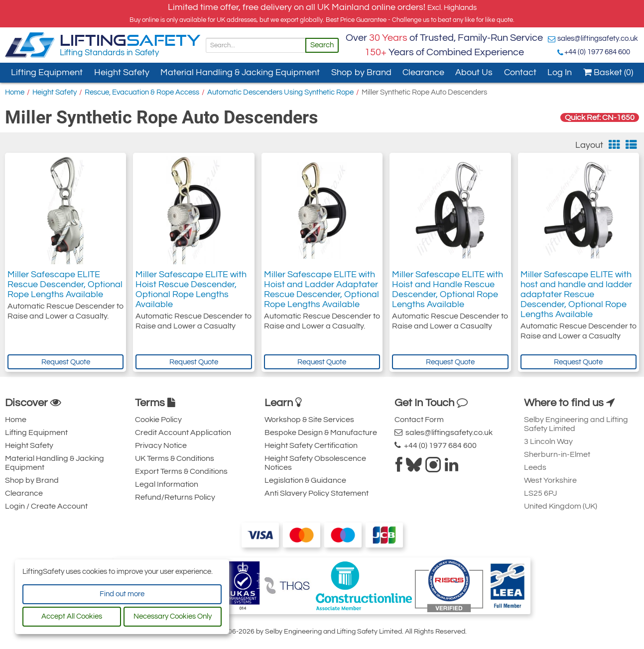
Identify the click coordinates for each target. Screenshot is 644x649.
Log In (560, 72)
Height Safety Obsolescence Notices (315, 463)
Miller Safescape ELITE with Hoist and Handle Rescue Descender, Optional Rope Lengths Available (448, 289)
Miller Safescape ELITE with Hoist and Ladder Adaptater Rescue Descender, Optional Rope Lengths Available (322, 289)
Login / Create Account (46, 506)
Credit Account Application (183, 433)
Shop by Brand (361, 72)
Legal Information (167, 484)
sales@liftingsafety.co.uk (598, 39)
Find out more (122, 594)
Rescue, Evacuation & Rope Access (142, 92)
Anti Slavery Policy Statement (317, 493)
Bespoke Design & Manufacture (321, 433)
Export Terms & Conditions (181, 471)
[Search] (256, 45)
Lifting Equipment (47, 72)
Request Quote (66, 362)
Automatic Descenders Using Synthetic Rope (280, 92)
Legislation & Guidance (305, 480)
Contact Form (419, 420)
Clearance (423, 72)
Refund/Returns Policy (175, 497)
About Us (474, 72)
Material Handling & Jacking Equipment (240, 72)
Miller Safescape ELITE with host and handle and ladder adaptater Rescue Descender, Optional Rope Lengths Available (576, 294)
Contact (520, 72)
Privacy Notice (161, 445)
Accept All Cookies (72, 616)
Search (322, 45)
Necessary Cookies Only (173, 616)
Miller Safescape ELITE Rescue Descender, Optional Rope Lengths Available (65, 284)
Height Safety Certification (311, 445)
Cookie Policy (158, 420)
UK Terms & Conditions (175, 458)
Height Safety (122, 72)
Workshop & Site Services (309, 420)
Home (15, 92)
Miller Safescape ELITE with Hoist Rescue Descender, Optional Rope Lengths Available (191, 289)
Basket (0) (608, 72)
